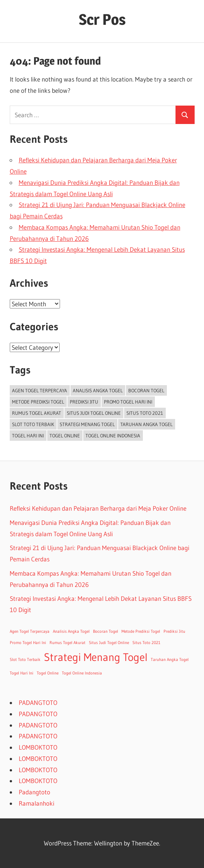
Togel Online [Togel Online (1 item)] (65, 436)
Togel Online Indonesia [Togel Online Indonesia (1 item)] (113, 436)
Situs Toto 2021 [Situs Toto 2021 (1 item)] (145, 413)
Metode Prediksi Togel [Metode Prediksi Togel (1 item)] (38, 402)
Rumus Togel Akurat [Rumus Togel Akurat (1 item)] (37, 413)
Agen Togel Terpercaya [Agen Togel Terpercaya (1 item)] (40, 390)
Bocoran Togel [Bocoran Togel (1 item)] (146, 390)
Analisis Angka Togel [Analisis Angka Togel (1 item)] (98, 390)
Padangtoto (34, 792)
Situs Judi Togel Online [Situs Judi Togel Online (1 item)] (94, 413)
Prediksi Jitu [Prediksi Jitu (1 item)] (84, 402)
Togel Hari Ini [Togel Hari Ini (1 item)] (28, 436)
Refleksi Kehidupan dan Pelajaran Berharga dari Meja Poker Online (98, 508)
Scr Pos (102, 19)
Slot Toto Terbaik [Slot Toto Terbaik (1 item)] (33, 424)
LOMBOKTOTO (38, 747)
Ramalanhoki (37, 803)
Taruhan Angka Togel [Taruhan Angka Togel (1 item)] (146, 424)
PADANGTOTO (38, 702)
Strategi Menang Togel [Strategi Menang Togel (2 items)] (87, 424)
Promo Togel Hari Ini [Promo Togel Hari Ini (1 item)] (128, 402)
